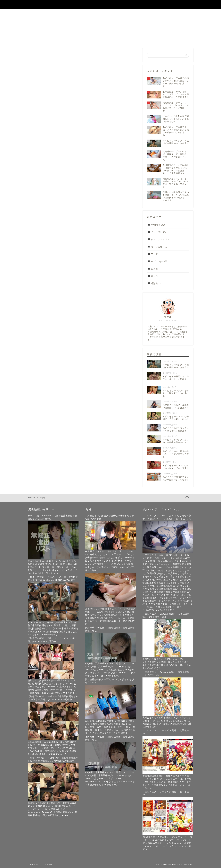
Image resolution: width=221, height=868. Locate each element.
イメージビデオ (159, 232)
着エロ (154, 276)
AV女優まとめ (158, 225)
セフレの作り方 (159, 247)
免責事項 (48, 865)
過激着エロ (157, 283)
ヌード (154, 254)
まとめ (154, 269)
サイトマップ (35, 865)
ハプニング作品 (159, 261)
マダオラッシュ (110, 5)
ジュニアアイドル (160, 239)
